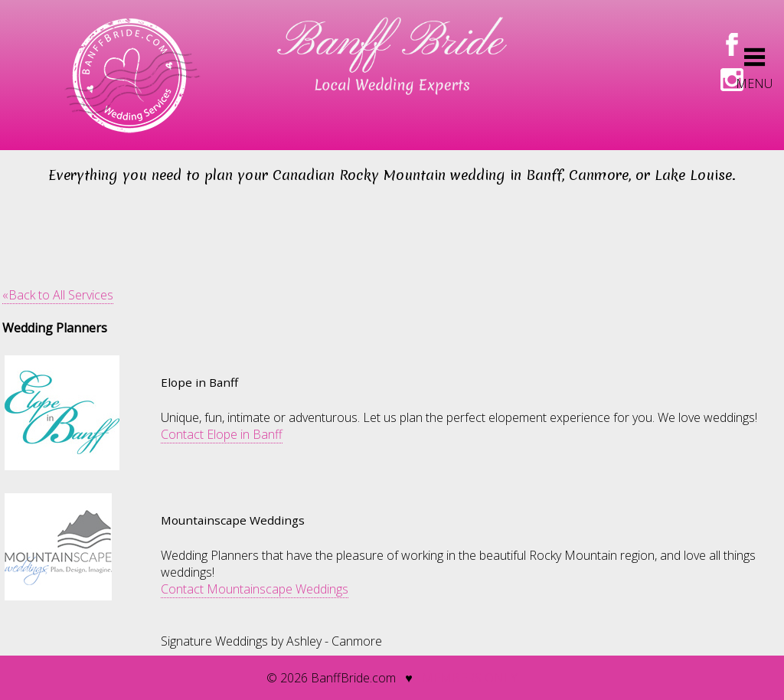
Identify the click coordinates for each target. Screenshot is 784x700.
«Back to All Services (58, 295)
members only (470, 678)
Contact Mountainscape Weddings (255, 589)
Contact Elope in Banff (222, 434)
